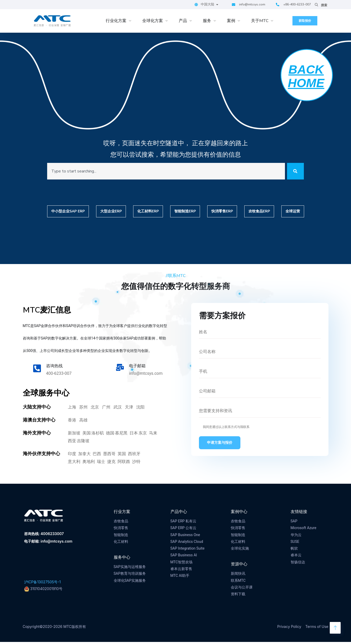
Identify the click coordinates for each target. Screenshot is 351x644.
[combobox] (164, 172)
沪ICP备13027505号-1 (42, 584)
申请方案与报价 (220, 445)
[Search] (293, 172)
